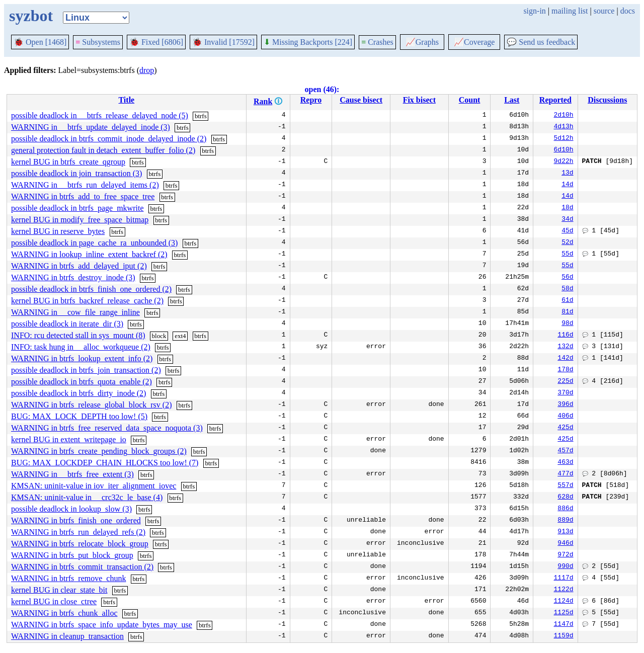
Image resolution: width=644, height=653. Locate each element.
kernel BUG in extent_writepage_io (69, 439)
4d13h (564, 127)
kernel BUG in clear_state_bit (59, 590)
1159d (564, 636)
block (159, 336)
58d (567, 289)
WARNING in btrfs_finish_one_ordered (76, 520)
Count (470, 100)
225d (565, 382)
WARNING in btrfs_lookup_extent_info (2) (82, 358)
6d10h (564, 150)
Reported (555, 100)
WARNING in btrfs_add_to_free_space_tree (83, 196)
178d (565, 370)
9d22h (564, 162)
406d (565, 417)
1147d (564, 625)
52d (567, 243)
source (604, 11)
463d (565, 463)
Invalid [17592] (223, 42)
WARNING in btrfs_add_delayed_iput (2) (79, 266)
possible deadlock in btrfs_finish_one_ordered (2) (91, 289)
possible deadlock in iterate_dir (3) (67, 324)
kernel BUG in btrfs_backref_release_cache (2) (87, 301)
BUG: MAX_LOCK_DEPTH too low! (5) (79, 416)
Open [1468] (40, 42)
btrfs (201, 116)
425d (565, 428)
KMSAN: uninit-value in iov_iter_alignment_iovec (94, 486)
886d (565, 509)
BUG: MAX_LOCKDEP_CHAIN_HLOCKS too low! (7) (105, 463)
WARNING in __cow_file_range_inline (75, 312)
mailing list (570, 11)
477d (565, 474)
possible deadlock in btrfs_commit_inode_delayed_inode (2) (109, 139)
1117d (564, 579)
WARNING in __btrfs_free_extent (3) (72, 474)
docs (628, 11)
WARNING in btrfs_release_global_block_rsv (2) (91, 405)
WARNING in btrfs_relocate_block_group (80, 544)
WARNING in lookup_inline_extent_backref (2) (89, 254)
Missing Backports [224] (308, 42)
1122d (564, 590)
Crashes (377, 42)
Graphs (422, 42)
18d (567, 208)
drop (147, 70)
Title (126, 100)
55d (567, 255)
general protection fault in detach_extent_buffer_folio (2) (103, 150)
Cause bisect (361, 100)
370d (565, 393)
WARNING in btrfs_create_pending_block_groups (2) (99, 451)
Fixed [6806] (156, 42)
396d (565, 405)
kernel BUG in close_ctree (54, 601)
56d (567, 278)
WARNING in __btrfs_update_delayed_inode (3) (91, 127)
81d (567, 312)
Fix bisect (419, 100)
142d (565, 359)
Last (512, 100)
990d (565, 567)
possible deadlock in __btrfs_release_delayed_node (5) (100, 115)
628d (565, 498)
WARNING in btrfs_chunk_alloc (64, 613)
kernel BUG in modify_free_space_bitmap (80, 220)
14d (567, 185)
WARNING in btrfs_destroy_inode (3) (73, 277)
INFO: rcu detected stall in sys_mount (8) (78, 335)
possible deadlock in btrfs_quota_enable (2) (82, 382)
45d (567, 231)
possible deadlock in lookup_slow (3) (71, 509)
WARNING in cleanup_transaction (67, 636)
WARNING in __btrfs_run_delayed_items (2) (85, 185)
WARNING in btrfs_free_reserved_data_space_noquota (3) (107, 428)
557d (565, 486)
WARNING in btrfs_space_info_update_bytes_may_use (102, 625)
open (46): (322, 89)
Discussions (607, 100)
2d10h (564, 116)
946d (565, 544)
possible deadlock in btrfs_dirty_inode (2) (78, 393)
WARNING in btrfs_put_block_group (72, 555)
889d (565, 521)
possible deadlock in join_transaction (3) (76, 173)
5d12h (564, 139)
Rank (263, 101)
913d (565, 532)
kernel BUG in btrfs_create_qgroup (68, 162)
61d (567, 301)
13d (567, 174)
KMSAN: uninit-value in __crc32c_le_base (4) (87, 497)
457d (565, 451)
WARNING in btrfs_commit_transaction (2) (82, 567)
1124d (564, 602)
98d (567, 324)
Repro (311, 100)
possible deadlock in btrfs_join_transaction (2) (86, 370)
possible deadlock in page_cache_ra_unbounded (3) (94, 243)
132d (565, 347)
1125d (564, 613)
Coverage (474, 42)
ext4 (180, 336)
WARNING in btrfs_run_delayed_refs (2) (78, 532)
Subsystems (98, 42)
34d (567, 220)
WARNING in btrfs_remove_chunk (68, 578)
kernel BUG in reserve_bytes (58, 231)
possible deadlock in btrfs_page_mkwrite (77, 208)
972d (565, 555)
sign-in (534, 11)
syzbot (31, 16)
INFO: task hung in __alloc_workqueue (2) (81, 347)
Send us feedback (541, 42)
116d (565, 336)
